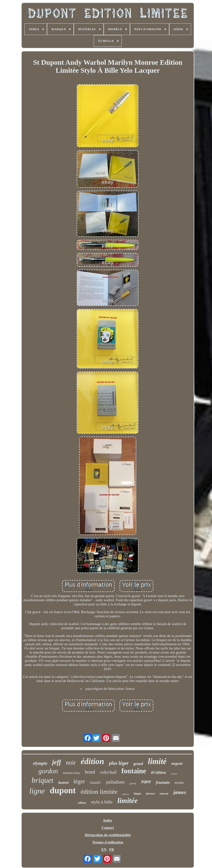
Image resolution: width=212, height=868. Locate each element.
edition (82, 803)
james (180, 792)
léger (79, 781)
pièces (125, 794)
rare (146, 781)
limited (63, 783)
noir (71, 762)
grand (138, 764)
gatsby (133, 783)
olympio (40, 763)
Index (108, 820)
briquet (43, 780)
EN (104, 850)
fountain (163, 782)
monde (179, 783)
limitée (127, 800)
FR (112, 850)
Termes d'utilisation (108, 842)
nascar (164, 793)
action (174, 774)
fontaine (134, 771)
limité (157, 761)
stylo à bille (102, 802)
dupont (63, 790)
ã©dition (158, 772)
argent (177, 763)
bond (90, 772)
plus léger (119, 763)
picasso (150, 794)
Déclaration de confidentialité (108, 835)
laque (138, 793)
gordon (48, 771)
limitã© (95, 783)
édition (92, 761)
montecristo (71, 773)
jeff (57, 762)
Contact (108, 828)
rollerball (108, 772)
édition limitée (99, 792)
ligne (37, 791)
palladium (115, 782)
